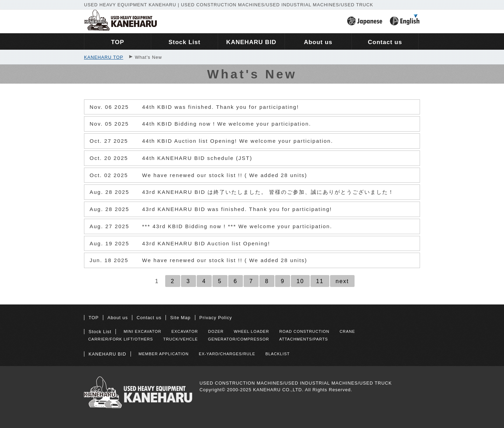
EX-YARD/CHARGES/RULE (227, 354)
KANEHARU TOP (104, 57)
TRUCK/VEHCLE (180, 339)
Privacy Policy (216, 318)
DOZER (216, 331)
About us (118, 318)
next (342, 281)
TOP (94, 318)
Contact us (149, 318)
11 (320, 281)
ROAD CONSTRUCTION (304, 331)
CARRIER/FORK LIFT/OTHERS (121, 339)
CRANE (347, 331)
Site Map (180, 318)
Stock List (100, 332)
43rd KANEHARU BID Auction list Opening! (180, 244)
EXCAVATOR (185, 331)
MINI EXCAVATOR (142, 331)
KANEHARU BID (107, 354)
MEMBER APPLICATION (164, 354)
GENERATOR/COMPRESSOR (239, 339)
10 (300, 281)
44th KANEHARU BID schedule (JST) (171, 158)
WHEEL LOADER (251, 331)
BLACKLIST (278, 354)
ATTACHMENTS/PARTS (304, 339)
